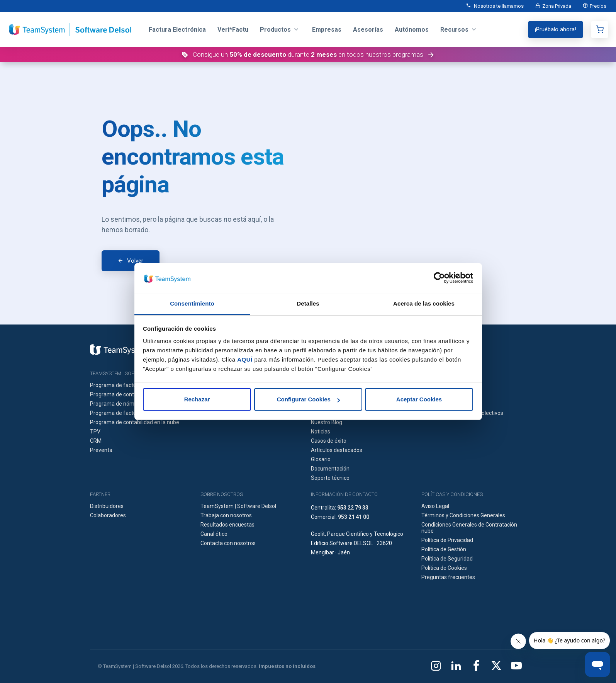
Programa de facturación (121, 385)
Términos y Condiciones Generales (463, 515)
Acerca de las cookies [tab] (424, 303)
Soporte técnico (330, 478)
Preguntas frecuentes (448, 577)
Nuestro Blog (327, 422)
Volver (135, 261)
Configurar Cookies (308, 399)
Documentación (330, 469)
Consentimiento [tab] (192, 303)
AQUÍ (245, 359)
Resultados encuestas (227, 525)
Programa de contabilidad (121, 394)
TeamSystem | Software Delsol (238, 506)
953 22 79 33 (353, 508)
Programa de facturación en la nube (134, 413)
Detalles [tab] (308, 303)
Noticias (321, 432)
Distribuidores (107, 506)
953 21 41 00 (354, 517)
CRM (96, 441)
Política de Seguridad (447, 559)
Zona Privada (557, 6)
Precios (598, 6)
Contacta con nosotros (228, 543)
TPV (95, 432)
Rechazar (197, 399)
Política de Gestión (444, 549)
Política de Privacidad (447, 540)
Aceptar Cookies (419, 399)
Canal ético (214, 534)
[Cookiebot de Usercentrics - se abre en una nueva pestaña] (439, 278)
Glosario (321, 459)
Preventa (101, 450)
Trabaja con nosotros (226, 515)
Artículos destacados (337, 450)
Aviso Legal (435, 506)
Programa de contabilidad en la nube (135, 422)
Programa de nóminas (117, 404)
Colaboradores (108, 515)
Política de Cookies (444, 568)
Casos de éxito (329, 441)
